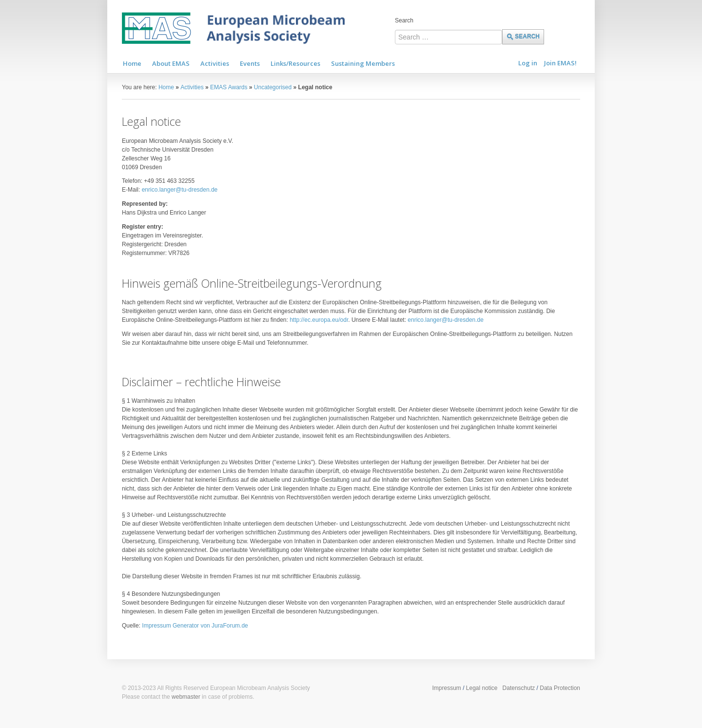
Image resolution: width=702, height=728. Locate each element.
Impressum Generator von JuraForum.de (195, 626)
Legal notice (482, 688)
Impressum (446, 688)
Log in (528, 63)
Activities (192, 87)
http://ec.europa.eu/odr (319, 320)
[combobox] (448, 37)
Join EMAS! (560, 63)
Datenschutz (519, 688)
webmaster (186, 697)
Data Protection (560, 688)
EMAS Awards (229, 87)
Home (166, 87)
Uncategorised (273, 87)
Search (404, 20)
